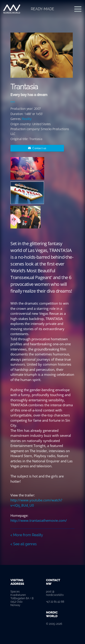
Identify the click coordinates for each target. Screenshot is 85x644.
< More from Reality (27, 535)
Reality (27, 119)
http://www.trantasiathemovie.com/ (39, 520)
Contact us (37, 148)
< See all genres (24, 544)
